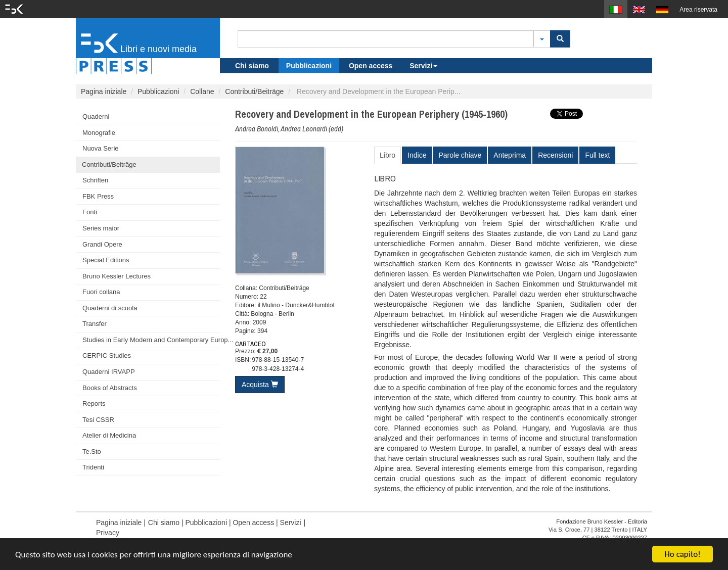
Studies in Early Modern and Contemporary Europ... (151, 340)
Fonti (90, 212)
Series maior (101, 228)
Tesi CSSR (98, 420)
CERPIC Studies (107, 355)
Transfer (95, 324)
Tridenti (93, 467)
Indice (417, 155)
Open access (371, 66)
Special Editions (106, 260)
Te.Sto (92, 452)
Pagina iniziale (104, 91)
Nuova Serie (101, 148)
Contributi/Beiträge (254, 91)
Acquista (260, 385)
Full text (597, 155)
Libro (388, 155)
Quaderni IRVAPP (109, 372)
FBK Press (98, 196)
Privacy (108, 533)
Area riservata (698, 10)
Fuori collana (101, 292)
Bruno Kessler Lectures (117, 276)
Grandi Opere (102, 244)
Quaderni (96, 116)
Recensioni (555, 155)
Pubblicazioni (309, 66)
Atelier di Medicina (109, 435)
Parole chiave (460, 155)
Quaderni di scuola (110, 308)
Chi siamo (252, 66)
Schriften (95, 180)
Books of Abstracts (110, 388)
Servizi (423, 66)
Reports (94, 403)
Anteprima (510, 155)
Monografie (99, 133)
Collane (202, 91)
